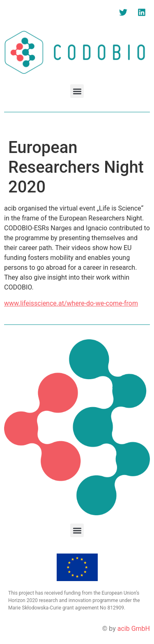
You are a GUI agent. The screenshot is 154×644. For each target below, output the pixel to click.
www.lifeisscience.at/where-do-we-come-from (71, 303)
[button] (77, 91)
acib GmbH (134, 629)
